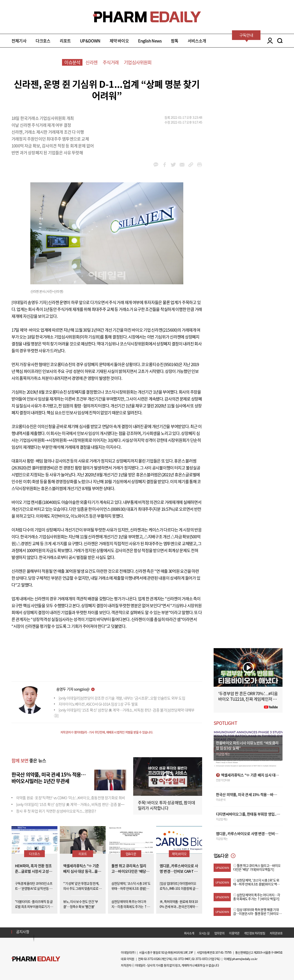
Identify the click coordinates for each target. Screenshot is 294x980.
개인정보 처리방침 (254, 933)
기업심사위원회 (138, 62)
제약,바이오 (179, 854)
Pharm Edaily (36, 959)
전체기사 (19, 41)
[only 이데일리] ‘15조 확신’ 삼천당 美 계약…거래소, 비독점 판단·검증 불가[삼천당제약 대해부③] (86, 804)
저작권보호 (276, 933)
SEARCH (280, 41)
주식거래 (111, 62)
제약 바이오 (119, 41)
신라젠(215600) (164, 330)
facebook (165, 165)
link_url (191, 165)
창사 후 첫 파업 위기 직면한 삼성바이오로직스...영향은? (56, 811)
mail (182, 165)
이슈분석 (72, 62)
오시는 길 (204, 933)
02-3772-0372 (200, 959)
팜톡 (175, 41)
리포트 (65, 41)
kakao (156, 165)
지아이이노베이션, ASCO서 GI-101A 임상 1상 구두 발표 (98, 704)
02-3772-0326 (152, 959)
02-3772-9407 (182, 959)
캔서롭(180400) (44, 502)
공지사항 (23, 932)
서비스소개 (197, 41)
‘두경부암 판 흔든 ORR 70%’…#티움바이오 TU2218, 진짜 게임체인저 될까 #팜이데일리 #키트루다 (248, 699)
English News (150, 41)
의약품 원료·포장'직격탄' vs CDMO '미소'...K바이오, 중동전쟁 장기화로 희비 (71, 798)
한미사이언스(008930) (107, 509)
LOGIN (269, 41)
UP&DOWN (90, 41)
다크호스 (43, 41)
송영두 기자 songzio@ (73, 689)
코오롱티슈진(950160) (160, 364)
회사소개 (189, 933)
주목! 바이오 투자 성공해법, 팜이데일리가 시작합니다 (166, 805)
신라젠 (91, 62)
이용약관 (234, 933)
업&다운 (131, 854)
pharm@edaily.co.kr (245, 959)
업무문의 (219, 933)
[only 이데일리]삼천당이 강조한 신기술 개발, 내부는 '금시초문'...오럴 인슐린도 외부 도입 (122, 698)
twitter (173, 165)
